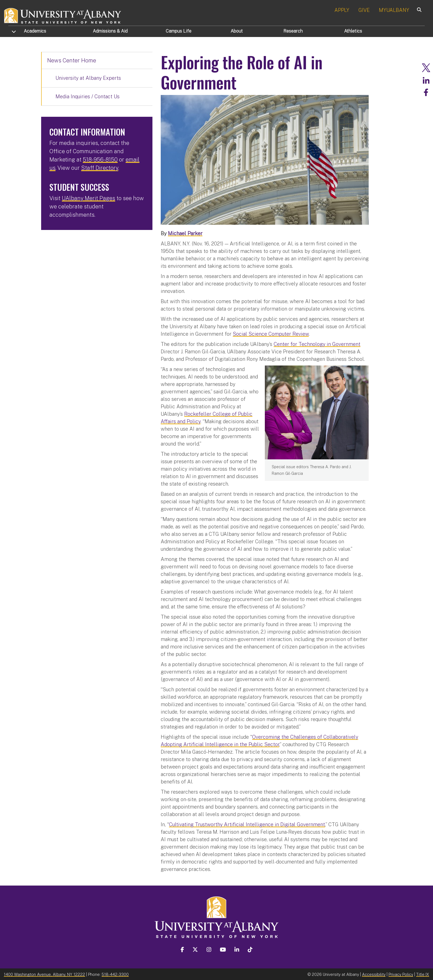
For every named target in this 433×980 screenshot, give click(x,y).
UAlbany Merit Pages (89, 198)
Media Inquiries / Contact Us (88, 96)
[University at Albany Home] (63, 15)
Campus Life (179, 31)
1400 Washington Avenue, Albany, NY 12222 (44, 974)
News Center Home (72, 60)
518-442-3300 (115, 974)
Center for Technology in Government (317, 344)
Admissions (110, 31)
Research (293, 31)
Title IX (423, 974)
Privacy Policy (401, 974)
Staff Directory (100, 168)
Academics (35, 31)
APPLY (342, 10)
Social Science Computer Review (271, 334)
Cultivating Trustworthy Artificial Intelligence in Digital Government (247, 824)
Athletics (353, 31)
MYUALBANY (394, 10)
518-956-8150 (100, 160)
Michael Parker (185, 233)
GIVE (364, 10)
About (237, 31)
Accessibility (374, 974)
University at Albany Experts (88, 78)
